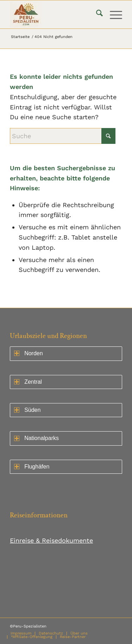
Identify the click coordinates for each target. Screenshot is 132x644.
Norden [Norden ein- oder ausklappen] (28, 353)
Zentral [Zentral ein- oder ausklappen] (28, 382)
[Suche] (96, 14)
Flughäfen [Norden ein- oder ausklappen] (32, 467)
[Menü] (112, 14)
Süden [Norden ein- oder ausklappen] (27, 410)
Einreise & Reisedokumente (51, 540)
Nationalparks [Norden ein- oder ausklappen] (36, 438)
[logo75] (55, 14)
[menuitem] (96, 14)
